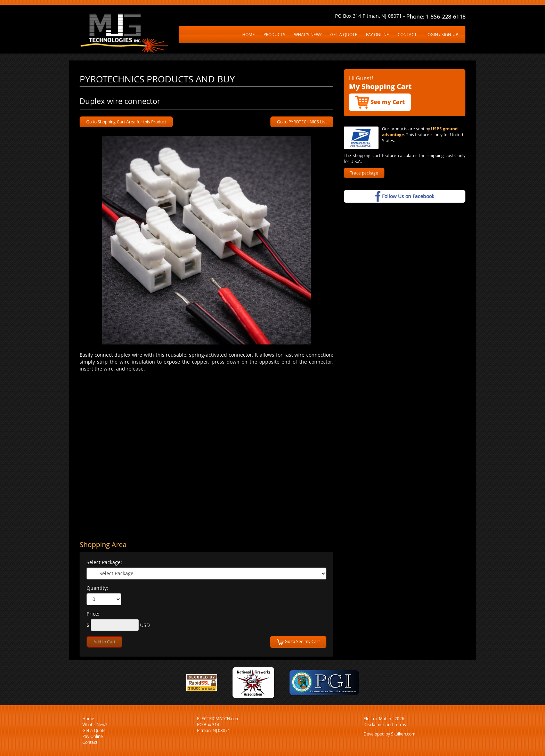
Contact (90, 742)
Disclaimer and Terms (385, 724)
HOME (249, 34)
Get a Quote (94, 730)
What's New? (95, 724)
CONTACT (407, 34)
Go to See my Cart (298, 642)
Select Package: (104, 562)
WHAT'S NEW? (308, 34)
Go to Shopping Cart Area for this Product (126, 122)
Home (88, 718)
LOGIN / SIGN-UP (442, 34)
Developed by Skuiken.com (389, 734)
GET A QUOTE (344, 34)
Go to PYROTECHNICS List (302, 122)
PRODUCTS (274, 34)
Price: (93, 614)
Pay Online (93, 736)
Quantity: (97, 588)
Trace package (364, 173)
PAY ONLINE (377, 34)
